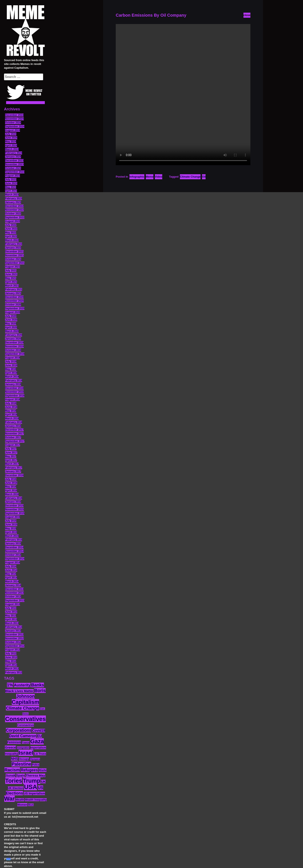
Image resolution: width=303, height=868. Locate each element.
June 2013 (11, 612)
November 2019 (14, 346)
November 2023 (14, 164)
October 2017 (13, 437)
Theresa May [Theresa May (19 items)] (35, 775)
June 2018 (11, 407)
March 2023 (12, 195)
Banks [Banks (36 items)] (38, 685)
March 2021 (12, 286)
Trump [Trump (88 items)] (32, 781)
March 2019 (12, 377)
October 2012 (13, 642)
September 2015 (15, 513)
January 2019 (13, 384)
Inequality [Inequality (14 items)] (11, 754)
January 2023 (13, 202)
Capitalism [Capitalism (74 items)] (26, 702)
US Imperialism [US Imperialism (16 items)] (34, 793)
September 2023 (15, 172)
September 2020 (15, 308)
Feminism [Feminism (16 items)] (14, 742)
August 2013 (13, 604)
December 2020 (14, 297)
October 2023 (13, 168)
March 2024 (12, 149)
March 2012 (12, 669)
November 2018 (14, 392)
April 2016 (11, 490)
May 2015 (11, 528)
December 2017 (14, 430)
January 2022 (13, 248)
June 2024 (11, 138)
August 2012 (13, 650)
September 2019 (15, 354)
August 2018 (13, 399)
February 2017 (14, 468)
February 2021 (14, 289)
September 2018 (15, 396)
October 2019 (13, 350)
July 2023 (11, 179)
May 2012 (11, 661)
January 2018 (13, 426)
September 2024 (15, 126)
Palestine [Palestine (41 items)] (21, 764)
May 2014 (11, 574)
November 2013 (14, 593)
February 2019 (14, 380)
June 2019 (11, 365)
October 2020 (13, 305)
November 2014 (14, 551)
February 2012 (14, 672)
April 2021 (11, 282)
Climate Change (190, 177)
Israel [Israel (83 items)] (26, 753)
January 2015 (13, 544)
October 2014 (13, 555)
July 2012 (11, 654)
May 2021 (11, 278)
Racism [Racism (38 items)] (12, 770)
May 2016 (11, 487)
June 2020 (11, 320)
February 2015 (14, 540)
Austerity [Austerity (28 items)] (22, 685)
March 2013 (12, 623)
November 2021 (14, 255)
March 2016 (12, 494)
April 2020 (11, 327)
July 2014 (11, 566)
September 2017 (15, 441)
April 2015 (11, 532)
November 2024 (14, 119)
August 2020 (13, 312)
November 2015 (14, 509)
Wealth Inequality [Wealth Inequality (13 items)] (36, 800)
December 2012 (14, 635)
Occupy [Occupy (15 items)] (24, 759)
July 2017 (11, 449)
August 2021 (13, 267)
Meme (150, 177)
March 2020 (12, 331)
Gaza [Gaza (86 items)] (37, 741)
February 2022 (14, 244)
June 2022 (11, 229)
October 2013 (13, 597)
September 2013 (15, 600)
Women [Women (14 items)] (22, 805)
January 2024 (13, 157)
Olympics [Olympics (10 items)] (35, 759)
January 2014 (13, 585)
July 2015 (11, 521)
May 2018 (11, 411)
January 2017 (13, 472)
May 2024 (11, 142)
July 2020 (11, 316)
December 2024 (14, 115)
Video (159, 177)
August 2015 (13, 517)
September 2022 (15, 217)
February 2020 (14, 335)
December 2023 (14, 161)
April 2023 (11, 191)
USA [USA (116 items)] (31, 787)
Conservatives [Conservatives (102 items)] (25, 719)
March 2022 (12, 240)
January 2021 (13, 293)
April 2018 (11, 415)
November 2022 (14, 210)
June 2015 (11, 525)
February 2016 (14, 498)
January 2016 (13, 502)
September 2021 (15, 263)
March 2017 (12, 464)
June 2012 (11, 657)
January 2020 (13, 339)
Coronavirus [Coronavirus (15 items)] (25, 725)
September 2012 (15, 646)
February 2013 (14, 627)
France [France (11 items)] (26, 742)
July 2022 (11, 225)
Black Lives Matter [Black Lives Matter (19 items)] (19, 691)
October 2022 (13, 214)
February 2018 (14, 422)
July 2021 (11, 271)
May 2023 (11, 187)
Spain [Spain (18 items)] (21, 775)
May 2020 (11, 324)
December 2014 (14, 547)
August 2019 (13, 358)
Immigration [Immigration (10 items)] (23, 748)
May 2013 (11, 616)
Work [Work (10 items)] (31, 805)
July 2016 (11, 479)
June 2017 (11, 453)
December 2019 (14, 343)
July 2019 (11, 362)
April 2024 (11, 145)
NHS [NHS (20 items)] (14, 759)
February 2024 (14, 153)
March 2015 (12, 536)
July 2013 (11, 608)
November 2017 (14, 434)
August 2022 (13, 221)
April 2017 (11, 460)
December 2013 (14, 589)
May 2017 (11, 456)
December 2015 (14, 506)
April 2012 (11, 665)
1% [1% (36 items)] (10, 685)
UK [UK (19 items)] (43, 782)
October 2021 (13, 259)
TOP (8, 859)
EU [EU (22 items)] (39, 736)
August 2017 (13, 445)
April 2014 (11, 578)
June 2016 (11, 483)
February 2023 (14, 198)
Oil (204, 177)
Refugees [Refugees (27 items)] (29, 770)
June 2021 (11, 274)
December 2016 (14, 475)
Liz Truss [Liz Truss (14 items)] (40, 754)
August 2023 (13, 176)
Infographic (137, 177)
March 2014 (12, 581)
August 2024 (13, 130)
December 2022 (14, 206)
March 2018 (12, 418)
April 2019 (11, 373)
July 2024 (11, 134)
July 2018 (11, 403)
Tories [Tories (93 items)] (14, 781)
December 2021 (14, 252)
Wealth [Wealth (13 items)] (20, 800)
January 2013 (13, 631)
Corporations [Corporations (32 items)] (19, 730)
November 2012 (14, 638)
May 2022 (11, 233)
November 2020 (14, 301)
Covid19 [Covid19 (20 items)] (39, 731)
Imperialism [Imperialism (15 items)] (38, 748)
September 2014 (15, 559)
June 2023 (11, 183)
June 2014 (11, 570)
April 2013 (11, 619)
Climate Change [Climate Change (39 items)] (22, 708)
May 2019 (11, 369)
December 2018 (14, 388)
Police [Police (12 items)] (36, 765)
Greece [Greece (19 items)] (10, 747)
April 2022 (11, 236)
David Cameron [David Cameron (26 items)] (23, 736)
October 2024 (13, 123)
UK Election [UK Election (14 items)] (16, 788)
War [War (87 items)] (9, 799)
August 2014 (13, 563)
